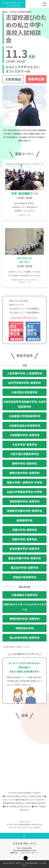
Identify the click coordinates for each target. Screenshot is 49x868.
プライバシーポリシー (30, 853)
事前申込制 (36, 79)
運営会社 (14, 853)
